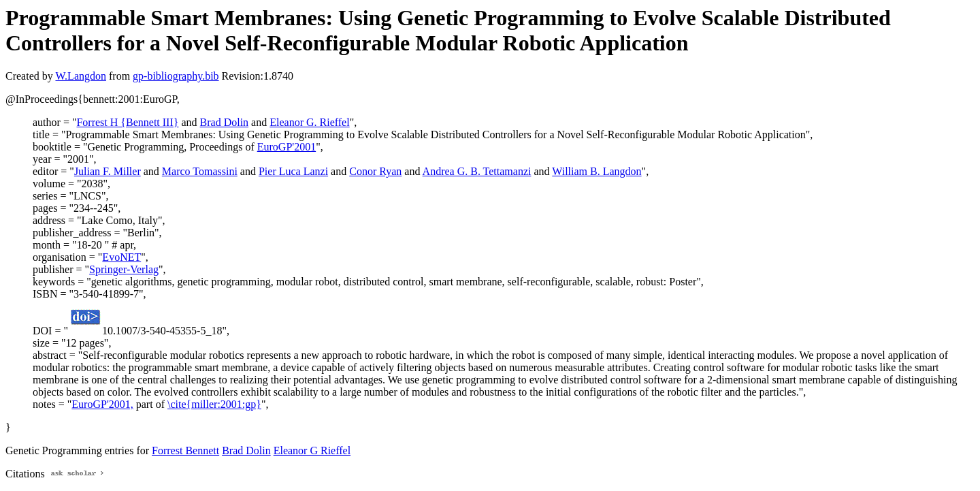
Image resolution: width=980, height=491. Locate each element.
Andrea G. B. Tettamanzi (477, 171)
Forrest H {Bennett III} (127, 122)
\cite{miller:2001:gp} (214, 404)
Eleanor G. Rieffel (309, 122)
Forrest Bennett (185, 450)
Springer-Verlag (124, 269)
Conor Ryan (375, 171)
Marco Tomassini (200, 171)
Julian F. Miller (108, 171)
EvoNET (121, 257)
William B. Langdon (597, 171)
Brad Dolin (225, 122)
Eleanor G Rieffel (312, 450)
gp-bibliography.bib (176, 76)
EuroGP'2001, (102, 404)
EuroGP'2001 (287, 147)
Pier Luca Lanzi (293, 171)
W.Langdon (81, 76)
